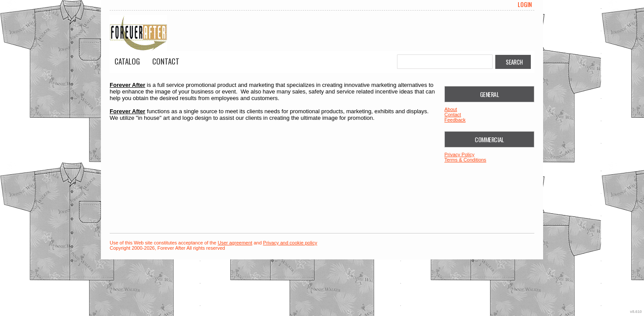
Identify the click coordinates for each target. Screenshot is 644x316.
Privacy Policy (459, 154)
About (451, 109)
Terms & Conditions (465, 160)
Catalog (127, 61)
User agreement (235, 243)
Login (525, 4)
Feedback (455, 120)
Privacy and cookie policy (290, 243)
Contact (166, 61)
